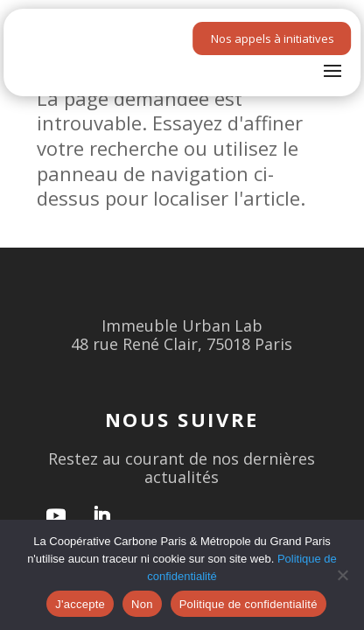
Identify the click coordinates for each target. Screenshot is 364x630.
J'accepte (80, 604)
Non (142, 604)
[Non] (342, 575)
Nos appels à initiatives (273, 38)
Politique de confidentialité (248, 604)
